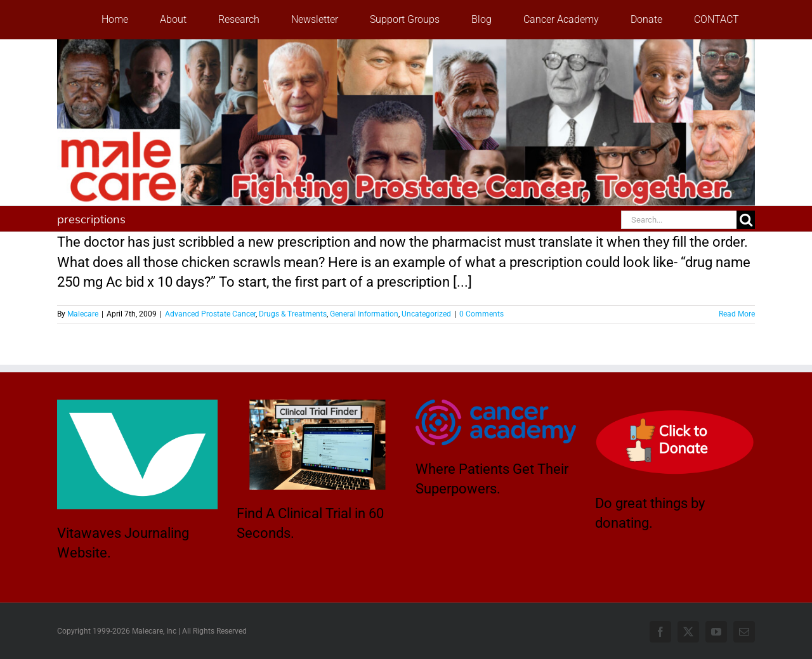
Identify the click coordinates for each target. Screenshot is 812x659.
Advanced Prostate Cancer (210, 314)
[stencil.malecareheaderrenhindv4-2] (406, 46)
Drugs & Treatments (293, 314)
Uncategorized (426, 314)
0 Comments (481, 314)
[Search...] (679, 220)
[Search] (746, 220)
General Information (364, 314)
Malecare (83, 314)
